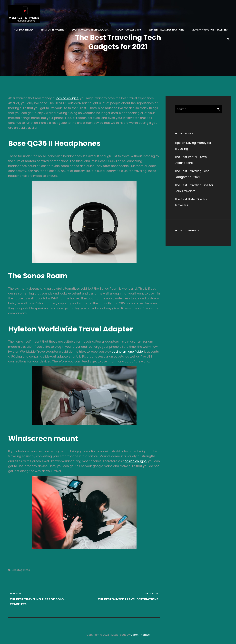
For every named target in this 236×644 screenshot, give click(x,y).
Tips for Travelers (53, 30)
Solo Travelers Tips (129, 30)
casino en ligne (67, 98)
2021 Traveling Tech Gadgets (90, 30)
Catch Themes (140, 635)
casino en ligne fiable (127, 352)
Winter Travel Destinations (167, 30)
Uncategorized (21, 570)
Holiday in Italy (24, 30)
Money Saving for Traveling (210, 30)
